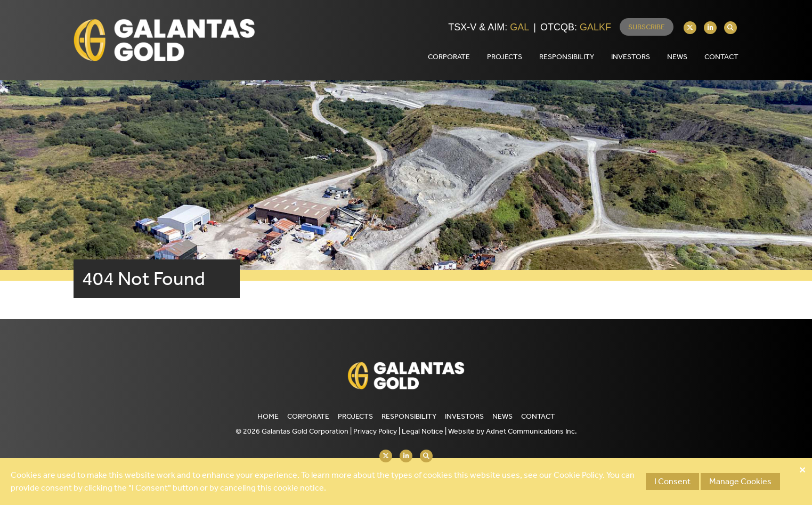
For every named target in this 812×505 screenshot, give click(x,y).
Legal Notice (423, 431)
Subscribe (647, 27)
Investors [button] (631, 57)
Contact (538, 416)
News (677, 57)
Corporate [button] (449, 57)
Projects (355, 416)
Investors (464, 416)
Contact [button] (721, 57)
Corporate (308, 416)
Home (268, 416)
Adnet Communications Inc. (531, 431)
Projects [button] (505, 57)
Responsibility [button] (567, 57)
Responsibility (409, 416)
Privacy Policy (375, 431)
